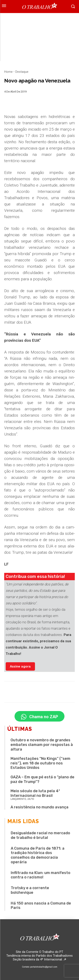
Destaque (22, 72)
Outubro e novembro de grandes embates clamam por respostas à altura (42, 745)
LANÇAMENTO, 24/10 (22, 799)
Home (8, 72)
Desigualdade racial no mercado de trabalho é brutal (40, 835)
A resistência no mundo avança (39, 807)
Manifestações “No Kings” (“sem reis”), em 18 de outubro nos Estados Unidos (40, 763)
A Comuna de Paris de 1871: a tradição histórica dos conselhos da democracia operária (38, 855)
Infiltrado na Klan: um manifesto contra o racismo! (41, 875)
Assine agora (20, 666)
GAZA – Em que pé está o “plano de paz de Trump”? (42, 779)
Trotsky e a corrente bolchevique (30, 890)
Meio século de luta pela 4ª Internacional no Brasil (35, 793)
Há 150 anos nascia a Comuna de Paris (41, 906)
